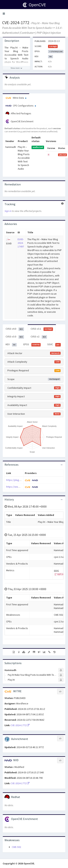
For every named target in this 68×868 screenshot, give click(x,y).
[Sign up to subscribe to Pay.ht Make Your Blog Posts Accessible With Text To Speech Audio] (61, 675)
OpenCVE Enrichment (19, 121)
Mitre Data (16, 98)
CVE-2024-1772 (16, 23)
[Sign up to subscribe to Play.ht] (61, 680)
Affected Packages (18, 114)
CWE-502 (16, 847)
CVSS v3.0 (15, 337)
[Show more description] (16, 68)
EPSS (32, 344)
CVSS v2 (39, 337)
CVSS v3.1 (42, 329)
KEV (11, 344)
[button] (4, 14)
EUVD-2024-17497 (21, 243)
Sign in (8, 211)
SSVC (54, 344)
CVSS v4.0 (15, 329)
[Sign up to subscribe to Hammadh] (61, 670)
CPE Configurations (21, 106)
